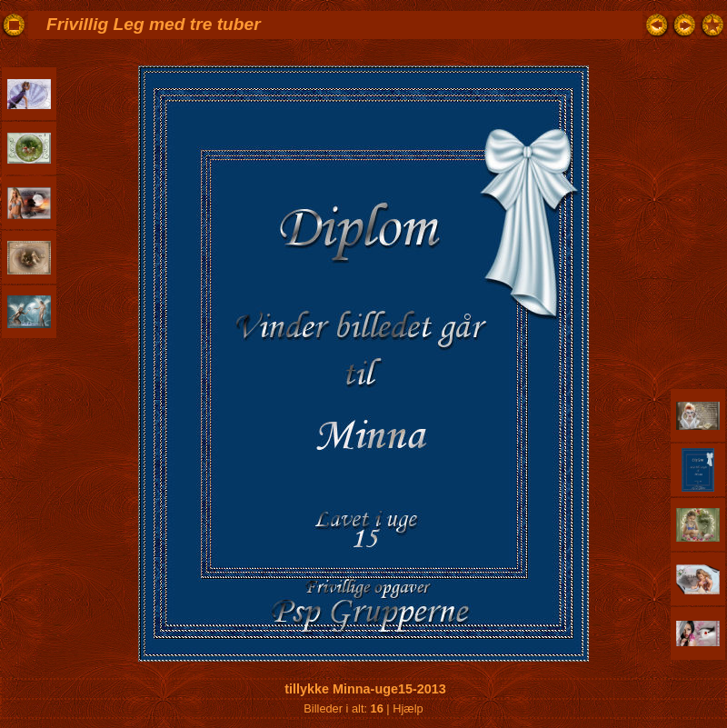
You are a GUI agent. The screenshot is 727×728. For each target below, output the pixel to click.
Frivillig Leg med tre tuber (154, 24)
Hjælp (408, 708)
